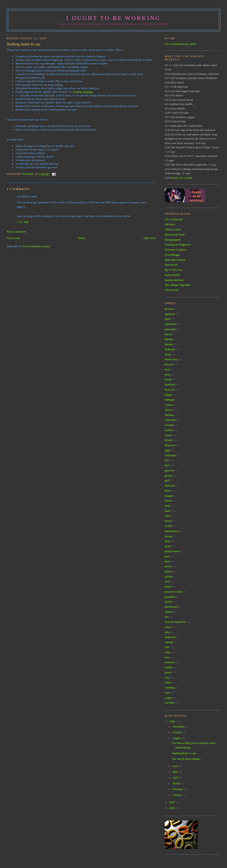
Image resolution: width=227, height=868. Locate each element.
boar (167, 369)
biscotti (169, 364)
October (178, 732)
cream (168, 435)
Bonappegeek (173, 240)
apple (168, 319)
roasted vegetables (175, 622)
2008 (172, 721)
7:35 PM (23, 222)
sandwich (170, 637)
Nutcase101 (171, 265)
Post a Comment (16, 232)
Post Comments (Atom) (36, 246)
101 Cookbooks (174, 219)
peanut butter (172, 551)
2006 (172, 808)
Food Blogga (172, 255)
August (177, 738)
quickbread (171, 607)
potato (168, 586)
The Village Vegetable (177, 285)
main (168, 511)
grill (167, 480)
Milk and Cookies (175, 260)
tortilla (169, 667)
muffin (169, 526)
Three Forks (172, 290)
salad (168, 627)
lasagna (169, 496)
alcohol (169, 309)
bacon (168, 334)
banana (169, 344)
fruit (167, 465)
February (178, 789)
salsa (167, 632)
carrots (169, 405)
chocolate (170, 420)
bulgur (168, 395)
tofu (167, 657)
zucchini (170, 703)
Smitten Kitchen (174, 280)
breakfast (170, 385)
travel (168, 672)
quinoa (169, 612)
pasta (168, 541)
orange (169, 536)
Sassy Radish (172, 275)
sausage (169, 642)
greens (168, 476)
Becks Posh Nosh (175, 234)
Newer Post (13, 238)
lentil (168, 506)
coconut (169, 425)
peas (167, 561)
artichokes (171, 324)
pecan (168, 566)
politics (169, 576)
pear (167, 556)
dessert (169, 440)
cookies (169, 430)
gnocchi (169, 470)
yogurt (168, 698)
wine (167, 693)
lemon (168, 501)
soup (167, 652)
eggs (167, 450)
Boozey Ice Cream (181, 178)
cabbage (169, 400)
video (168, 682)
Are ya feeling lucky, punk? (181, 44)
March (177, 783)
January (178, 795)
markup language (83, 92)
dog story (170, 445)
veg (167, 677)
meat (167, 516)
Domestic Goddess (176, 250)
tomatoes (170, 662)
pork (167, 581)
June (176, 766)
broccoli (169, 390)
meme (168, 521)
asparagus (170, 329)
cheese (169, 410)
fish (167, 460)
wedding (170, 687)
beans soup (171, 359)
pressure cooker (174, 592)
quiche (169, 602)
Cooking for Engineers (178, 244)
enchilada (170, 455)
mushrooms (171, 531)
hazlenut (170, 485)
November (179, 727)
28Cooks (170, 224)
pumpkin (170, 597)
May (176, 772)
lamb (168, 491)
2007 (172, 802)
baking (169, 339)
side (167, 647)
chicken (169, 415)
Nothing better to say (184, 753)
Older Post (150, 238)
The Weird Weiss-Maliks (186, 759)
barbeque (170, 349)
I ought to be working (114, 18)
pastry (168, 546)
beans (168, 354)
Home (82, 238)
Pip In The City (174, 270)
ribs (167, 617)
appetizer (170, 314)
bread (168, 379)
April (176, 778)
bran (167, 375)
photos (169, 571)
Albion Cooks (173, 229)
